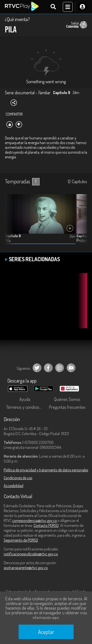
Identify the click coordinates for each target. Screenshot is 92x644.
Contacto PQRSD (46, 525)
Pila (8, 240)
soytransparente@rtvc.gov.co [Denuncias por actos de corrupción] (26, 568)
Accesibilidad (13, 486)
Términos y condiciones (26, 407)
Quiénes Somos (67, 399)
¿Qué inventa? (17, 19)
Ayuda (25, 399)
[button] (81, 223)
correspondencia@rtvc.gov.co (35, 521)
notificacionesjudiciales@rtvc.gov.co (31, 554)
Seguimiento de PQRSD (21, 540)
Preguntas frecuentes (67, 407)
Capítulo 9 (13, 236)
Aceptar (46, 632)
